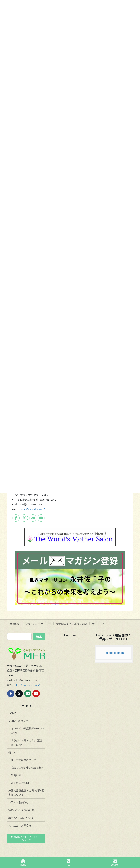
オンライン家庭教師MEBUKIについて (27, 731)
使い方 (12, 752)
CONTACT (115, 863)
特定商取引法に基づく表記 (71, 624)
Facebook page (114, 653)
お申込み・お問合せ (20, 825)
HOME (12, 713)
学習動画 (16, 775)
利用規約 (15, 624)
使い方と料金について (24, 760)
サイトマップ (100, 624)
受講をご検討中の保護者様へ (28, 768)
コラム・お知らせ (19, 802)
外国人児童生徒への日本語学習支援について (26, 793)
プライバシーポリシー (38, 624)
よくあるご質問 (20, 783)
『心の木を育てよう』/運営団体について (27, 743)
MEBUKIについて (18, 721)
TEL (68, 863)
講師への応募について (21, 818)
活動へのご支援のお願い (22, 810)
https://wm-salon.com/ (32, 509)
